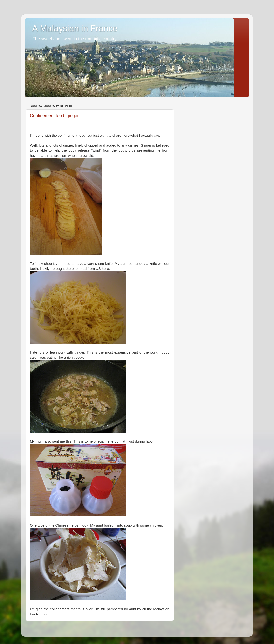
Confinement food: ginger (54, 116)
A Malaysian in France (75, 28)
